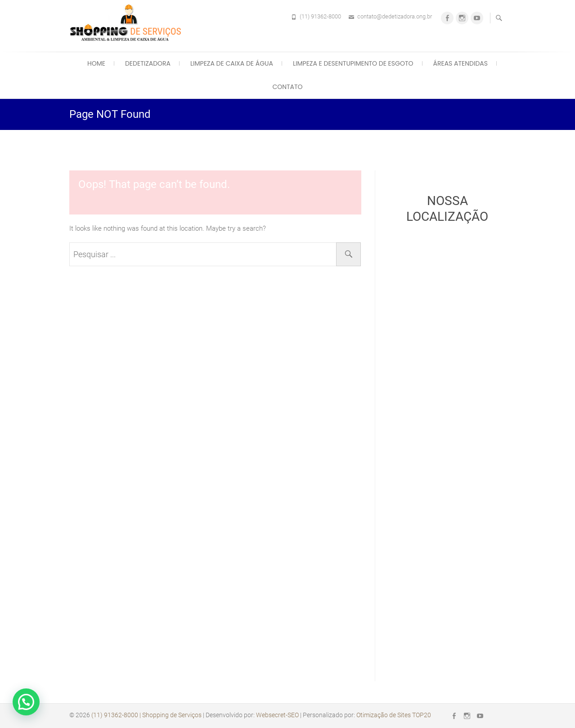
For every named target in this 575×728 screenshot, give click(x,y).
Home (96, 63)
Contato (287, 87)
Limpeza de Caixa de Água (232, 63)
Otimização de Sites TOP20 (394, 715)
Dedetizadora (148, 63)
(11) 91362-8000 (320, 16)
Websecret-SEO (277, 715)
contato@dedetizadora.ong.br (395, 16)
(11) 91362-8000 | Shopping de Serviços (146, 715)
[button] (26, 702)
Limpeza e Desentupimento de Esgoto (353, 63)
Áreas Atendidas (460, 63)
